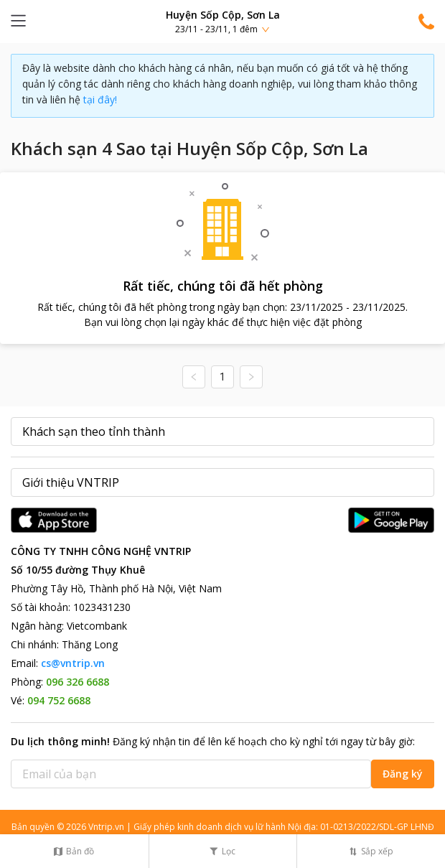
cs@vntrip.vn (73, 663)
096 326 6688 (78, 682)
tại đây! (100, 99)
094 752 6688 (59, 700)
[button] (222, 21)
